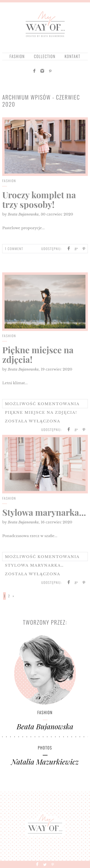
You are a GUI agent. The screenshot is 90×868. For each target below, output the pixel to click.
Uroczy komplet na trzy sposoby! (39, 199)
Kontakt (72, 56)
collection (45, 56)
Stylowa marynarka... (44, 512)
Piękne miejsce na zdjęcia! (38, 354)
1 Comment (14, 248)
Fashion (17, 56)
